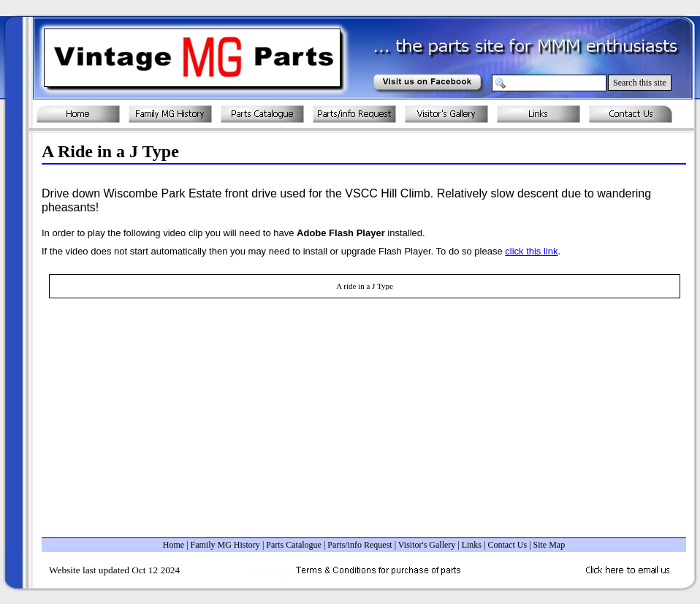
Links (472, 545)
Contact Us (507, 545)
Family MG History (225, 545)
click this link (531, 251)
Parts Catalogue (294, 545)
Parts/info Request (359, 545)
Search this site (640, 83)
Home (174, 545)
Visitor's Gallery (427, 545)
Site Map (549, 545)
